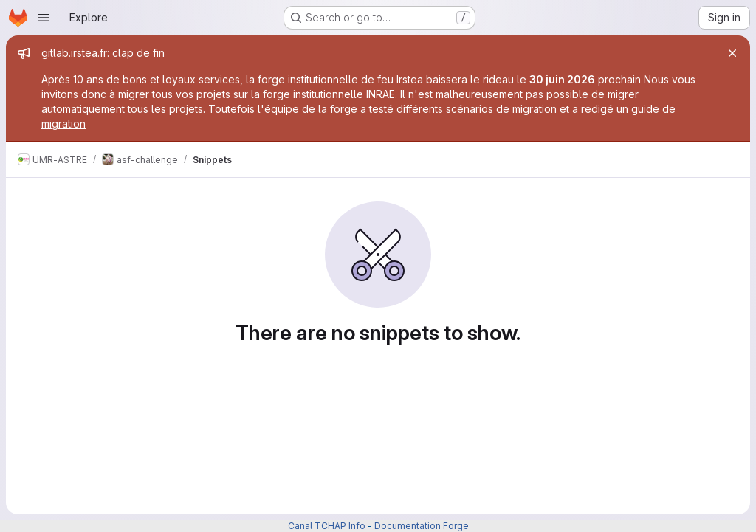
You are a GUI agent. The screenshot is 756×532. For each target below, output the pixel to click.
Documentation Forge (422, 526)
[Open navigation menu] (44, 18)
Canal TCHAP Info (327, 526)
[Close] (732, 53)
